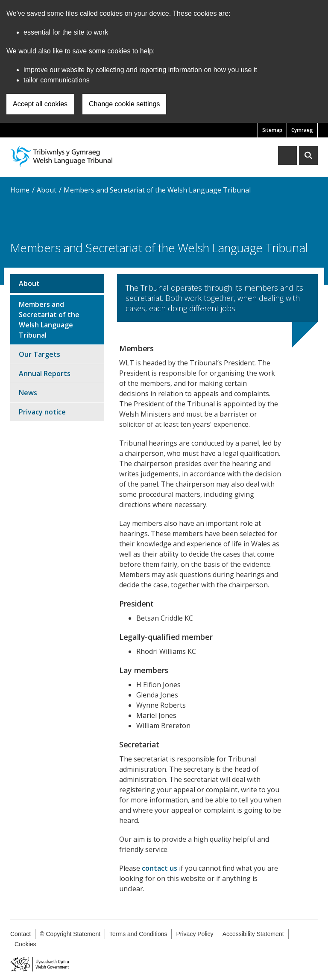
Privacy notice (42, 412)
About (47, 190)
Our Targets (40, 354)
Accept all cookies (40, 104)
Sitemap (272, 130)
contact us (160, 868)
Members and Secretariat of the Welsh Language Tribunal (157, 190)
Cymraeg (302, 130)
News (28, 393)
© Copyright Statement (70, 934)
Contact (20, 934)
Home (20, 190)
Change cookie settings (124, 104)
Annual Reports (45, 373)
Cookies (25, 944)
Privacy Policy (195, 934)
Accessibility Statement (253, 934)
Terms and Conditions (138, 934)
